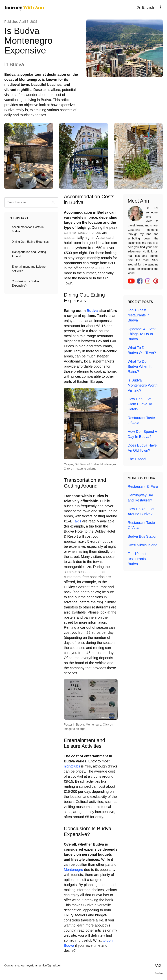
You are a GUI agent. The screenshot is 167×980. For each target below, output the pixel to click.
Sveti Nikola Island (143, 545)
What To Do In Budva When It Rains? (139, 366)
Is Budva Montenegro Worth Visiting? (143, 385)
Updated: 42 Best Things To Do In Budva (142, 334)
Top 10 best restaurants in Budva (139, 315)
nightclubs (72, 766)
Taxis (77, 521)
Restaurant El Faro (143, 486)
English (145, 7)
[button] (53, 202)
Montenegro (73, 870)
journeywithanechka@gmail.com (42, 965)
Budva (92, 311)
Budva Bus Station (143, 536)
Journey (24, 8)
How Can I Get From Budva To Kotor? (140, 404)
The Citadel (137, 459)
